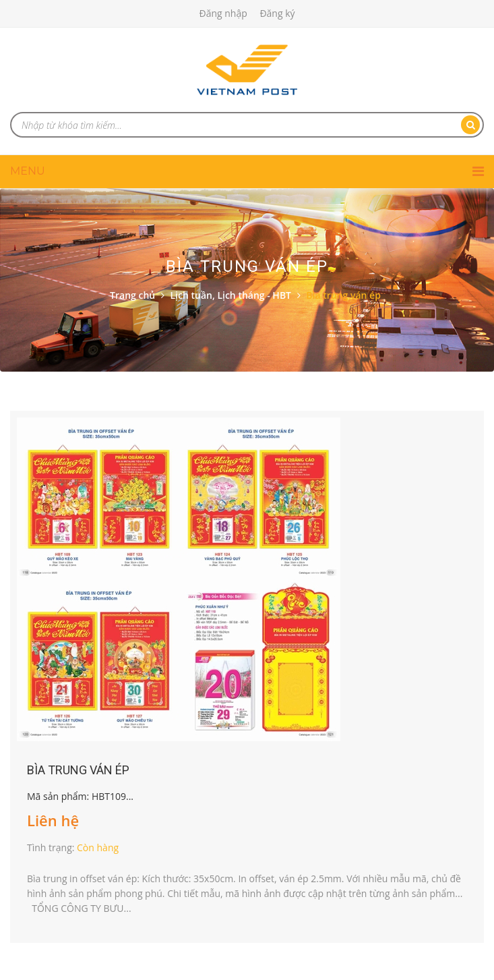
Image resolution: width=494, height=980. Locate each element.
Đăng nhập (223, 13)
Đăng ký (277, 13)
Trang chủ (132, 295)
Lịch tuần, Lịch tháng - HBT (231, 295)
